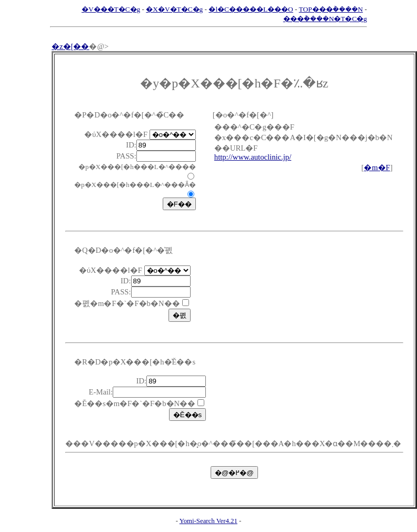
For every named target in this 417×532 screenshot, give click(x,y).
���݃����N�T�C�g (325, 19)
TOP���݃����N (331, 9)
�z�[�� (70, 46)
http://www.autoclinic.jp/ (253, 157)
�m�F (377, 168)
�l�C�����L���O (251, 9)
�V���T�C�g (111, 9)
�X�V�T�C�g (174, 9)
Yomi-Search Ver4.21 (208, 521)
